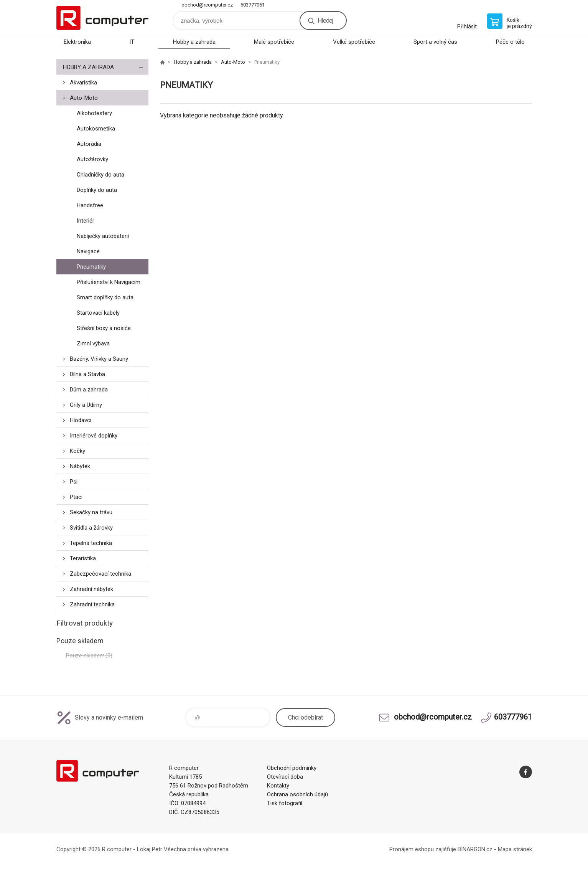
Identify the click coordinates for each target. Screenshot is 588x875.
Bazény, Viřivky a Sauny (99, 359)
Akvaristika (83, 83)
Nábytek (80, 466)
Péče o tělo (510, 42)
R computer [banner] (102, 18)
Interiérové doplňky (94, 436)
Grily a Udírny (86, 405)
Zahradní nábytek (91, 589)
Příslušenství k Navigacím (109, 282)
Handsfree (90, 205)
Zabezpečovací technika (100, 574)
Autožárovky (92, 159)
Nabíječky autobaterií (103, 236)
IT (132, 42)
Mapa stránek (515, 849)
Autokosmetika (96, 129)
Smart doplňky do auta (105, 297)
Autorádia (89, 144)
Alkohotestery (94, 113)
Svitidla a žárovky (91, 528)
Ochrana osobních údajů (297, 794)
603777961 (253, 5)
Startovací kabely (98, 313)
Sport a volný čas (435, 42)
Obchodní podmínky (292, 768)
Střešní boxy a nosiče (104, 328)
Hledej (325, 21)
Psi (74, 482)
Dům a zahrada (89, 390)
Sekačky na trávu (91, 512)
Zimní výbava (93, 343)
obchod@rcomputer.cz (207, 5)
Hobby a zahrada (194, 42)
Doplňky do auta (97, 190)
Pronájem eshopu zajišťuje (423, 849)
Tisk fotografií (285, 803)
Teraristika (83, 558)
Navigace (88, 251)
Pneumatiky (91, 267)
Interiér (86, 221)
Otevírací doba (285, 777)
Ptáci (76, 497)
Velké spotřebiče (354, 42)
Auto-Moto (84, 98)
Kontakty (278, 786)
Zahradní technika (92, 604)
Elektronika (77, 42)
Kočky (77, 451)
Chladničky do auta (100, 175)
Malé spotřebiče (274, 42)
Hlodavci (81, 420)
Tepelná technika (91, 543)
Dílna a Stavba (87, 374)
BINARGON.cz (475, 849)
